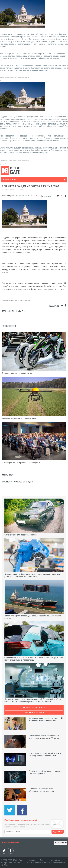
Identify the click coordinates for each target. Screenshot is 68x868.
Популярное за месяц (34, 712)
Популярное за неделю (34, 707)
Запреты (11, 311)
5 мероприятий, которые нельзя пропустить (22, 463)
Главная (21, 190)
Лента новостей (8, 190)
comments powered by (17, 482)
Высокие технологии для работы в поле (20, 418)
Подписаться (58, 832)
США (24, 311)
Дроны (18, 311)
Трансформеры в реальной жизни (17, 373)
